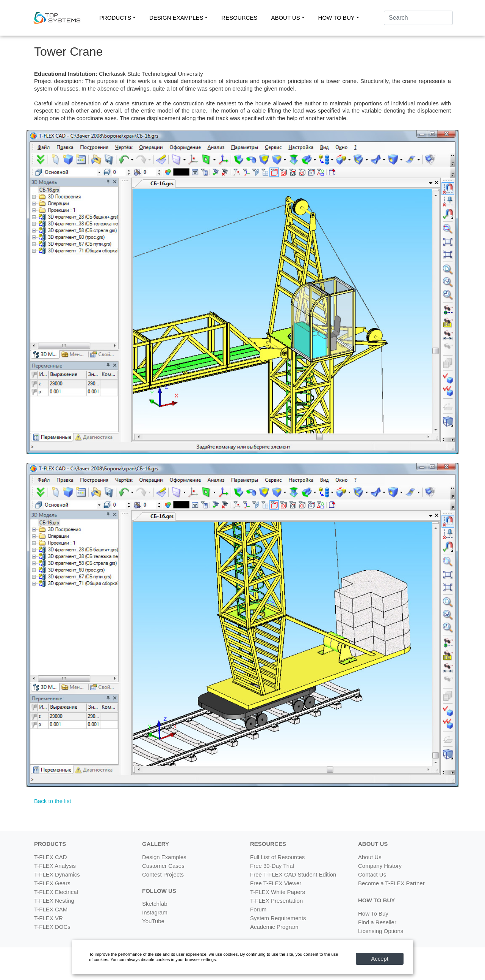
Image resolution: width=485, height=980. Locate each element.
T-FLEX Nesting (54, 901)
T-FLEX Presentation (276, 901)
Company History (380, 866)
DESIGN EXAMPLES (176, 18)
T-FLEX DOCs (52, 927)
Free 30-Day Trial (272, 866)
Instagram (155, 912)
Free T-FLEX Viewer (276, 883)
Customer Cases (163, 866)
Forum (258, 909)
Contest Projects (163, 874)
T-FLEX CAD (51, 857)
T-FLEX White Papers (278, 892)
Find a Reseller (377, 922)
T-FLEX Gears (52, 883)
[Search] (418, 18)
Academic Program (274, 927)
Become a (391, 883)
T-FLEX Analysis (55, 866)
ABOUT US (285, 18)
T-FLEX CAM (51, 909)
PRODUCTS (115, 18)
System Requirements (278, 918)
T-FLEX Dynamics (57, 874)
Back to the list (53, 801)
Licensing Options (381, 931)
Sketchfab (155, 904)
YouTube (153, 921)
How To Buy (373, 913)
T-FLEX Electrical (56, 892)
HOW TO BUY (336, 18)
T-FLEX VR (48, 918)
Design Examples (164, 857)
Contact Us (372, 874)
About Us (370, 857)
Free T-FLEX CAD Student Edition (293, 874)
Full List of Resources (277, 857)
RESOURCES (239, 18)
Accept (380, 959)
